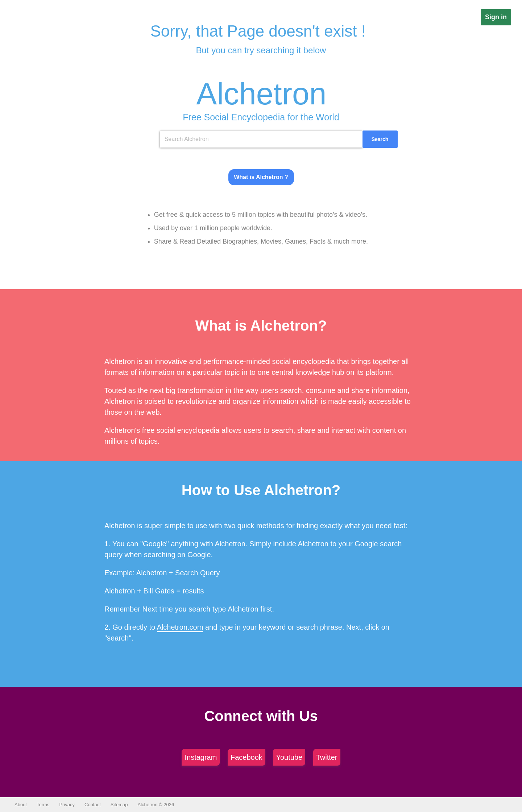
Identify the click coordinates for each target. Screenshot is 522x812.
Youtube (289, 757)
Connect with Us (261, 716)
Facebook (246, 757)
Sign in (496, 17)
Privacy (67, 805)
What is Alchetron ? (261, 177)
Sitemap (119, 805)
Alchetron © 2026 (156, 805)
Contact (93, 805)
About (21, 805)
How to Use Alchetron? (261, 490)
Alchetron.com (180, 627)
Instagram (201, 757)
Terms (43, 805)
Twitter (327, 757)
